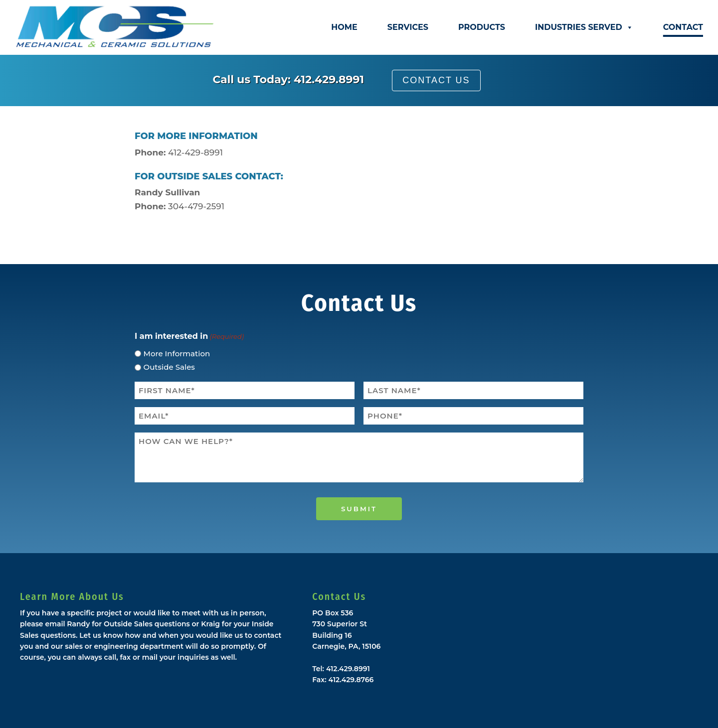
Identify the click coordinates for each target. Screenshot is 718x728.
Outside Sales (169, 367)
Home (344, 27)
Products (482, 27)
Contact (683, 27)
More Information (177, 354)
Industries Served (584, 27)
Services (408, 27)
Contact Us (436, 80)
